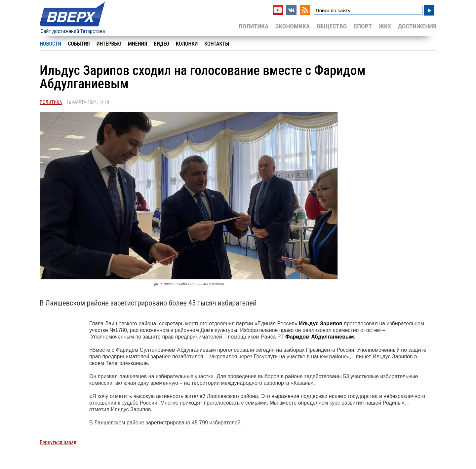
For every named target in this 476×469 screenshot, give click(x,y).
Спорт (363, 26)
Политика (254, 26)
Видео (161, 44)
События (79, 44)
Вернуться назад (58, 442)
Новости (50, 44)
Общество (332, 26)
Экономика (292, 26)
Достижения (417, 26)
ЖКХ (385, 26)
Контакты (217, 44)
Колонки (187, 44)
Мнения (138, 44)
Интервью (109, 44)
